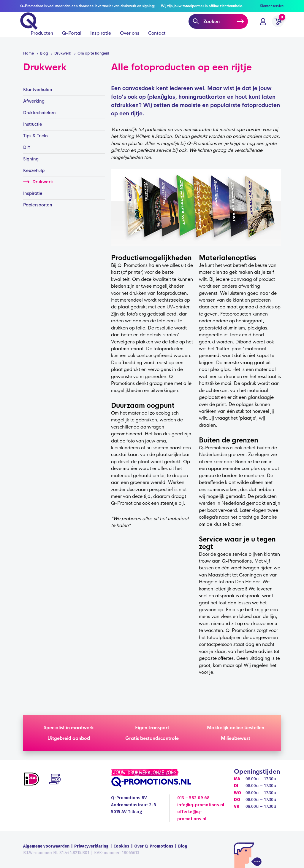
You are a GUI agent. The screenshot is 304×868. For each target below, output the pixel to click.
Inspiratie (101, 42)
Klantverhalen (38, 90)
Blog (183, 846)
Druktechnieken (39, 113)
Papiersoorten (38, 205)
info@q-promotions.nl (201, 805)
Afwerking (34, 101)
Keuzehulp (34, 171)
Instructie (33, 124)
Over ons (130, 42)
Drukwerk (38, 182)
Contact (157, 42)
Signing (31, 159)
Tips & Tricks (36, 136)
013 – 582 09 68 (193, 798)
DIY (27, 147)
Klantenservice (272, 6)
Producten (42, 42)
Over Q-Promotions (154, 846)
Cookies (121, 846)
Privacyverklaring (91, 846)
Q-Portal (72, 42)
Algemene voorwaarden (46, 846)
